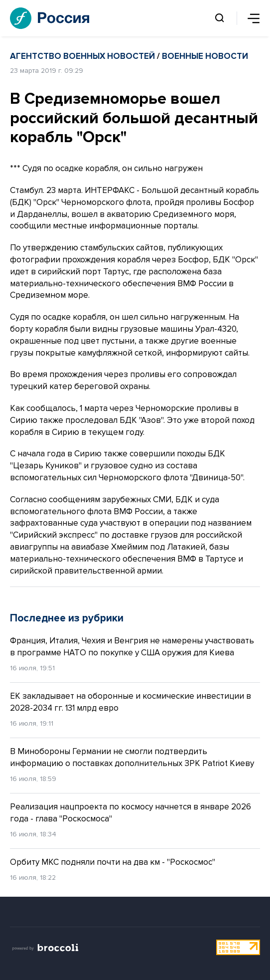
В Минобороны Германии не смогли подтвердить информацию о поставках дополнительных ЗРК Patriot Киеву (132, 757)
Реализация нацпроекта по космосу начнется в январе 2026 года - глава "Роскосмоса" (131, 813)
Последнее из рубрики (67, 618)
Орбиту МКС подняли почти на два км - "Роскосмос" (113, 862)
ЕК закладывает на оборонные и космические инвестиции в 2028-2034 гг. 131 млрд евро (131, 702)
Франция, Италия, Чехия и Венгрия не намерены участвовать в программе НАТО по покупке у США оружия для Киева (132, 647)
